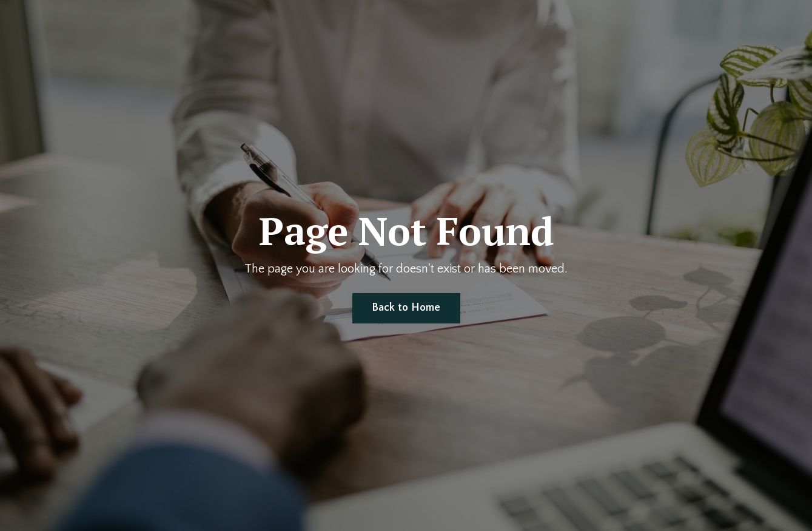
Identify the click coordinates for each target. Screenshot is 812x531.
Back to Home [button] (406, 308)
